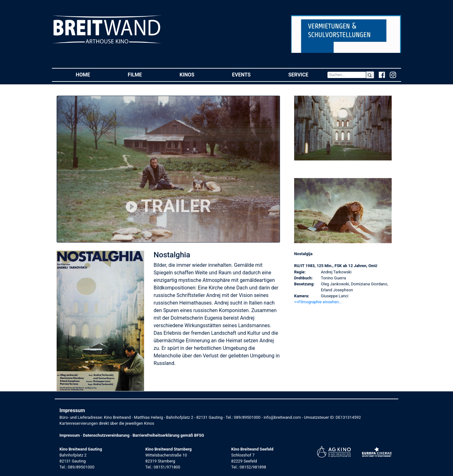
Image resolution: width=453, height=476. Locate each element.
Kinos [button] (196, 74)
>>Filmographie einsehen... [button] (318, 302)
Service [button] (308, 74)
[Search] (347, 75)
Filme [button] (144, 74)
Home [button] (92, 74)
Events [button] (251, 74)
